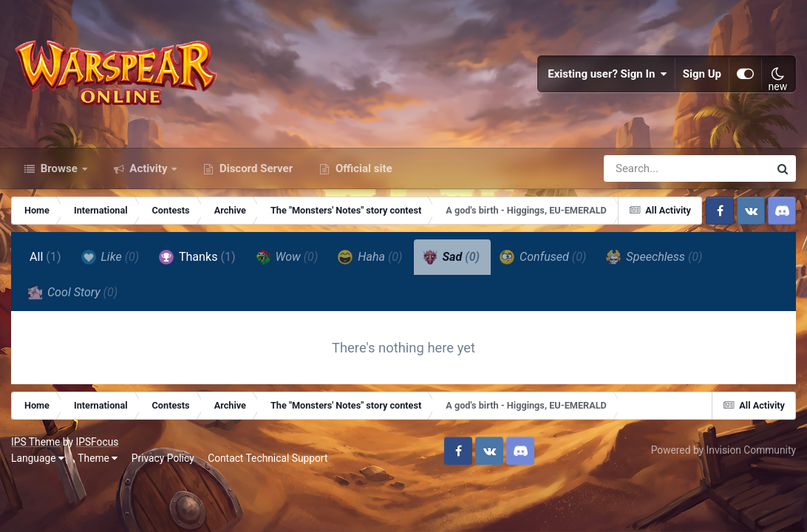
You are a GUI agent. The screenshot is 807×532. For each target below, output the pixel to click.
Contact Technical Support (268, 458)
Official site (362, 168)
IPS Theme (35, 442)
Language (38, 458)
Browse (59, 168)
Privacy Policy (163, 458)
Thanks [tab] (197, 257)
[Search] (644, 168)
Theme (98, 458)
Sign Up (702, 74)
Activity (149, 168)
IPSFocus (97, 442)
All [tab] (45, 257)
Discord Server (255, 168)
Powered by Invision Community (723, 450)
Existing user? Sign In (607, 74)
